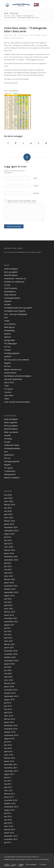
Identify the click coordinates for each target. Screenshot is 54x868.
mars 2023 (9, 576)
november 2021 (11, 618)
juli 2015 (8, 842)
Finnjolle (7, 435)
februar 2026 (10, 505)
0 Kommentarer (23, 35)
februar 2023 (10, 579)
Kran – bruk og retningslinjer (16, 314)
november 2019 (11, 690)
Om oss (7, 347)
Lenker (7, 321)
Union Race (9, 395)
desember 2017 (11, 764)
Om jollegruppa (10, 343)
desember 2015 (11, 836)
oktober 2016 (10, 803)
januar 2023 (9, 582)
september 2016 (11, 807)
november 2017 (11, 768)
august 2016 (9, 810)
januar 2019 (9, 722)
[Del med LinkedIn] (31, 143)
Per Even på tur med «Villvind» (17, 360)
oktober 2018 (10, 732)
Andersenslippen (11, 269)
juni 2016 (8, 816)
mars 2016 (9, 826)
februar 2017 (10, 794)
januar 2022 (9, 615)
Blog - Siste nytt (11, 13)
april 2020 (8, 677)
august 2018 (9, 738)
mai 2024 (8, 540)
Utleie (7, 399)
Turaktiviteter (10, 471)
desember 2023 (11, 556)
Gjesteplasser (10, 291)
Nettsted (36, 193)
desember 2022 (11, 586)
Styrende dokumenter (13, 379)
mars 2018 (9, 755)
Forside (44, 35)
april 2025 (8, 514)
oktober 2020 (10, 657)
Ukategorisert (10, 474)
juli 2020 (8, 667)
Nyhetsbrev (9, 455)
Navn (36, 178)
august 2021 (9, 625)
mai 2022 (8, 602)
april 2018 (8, 751)
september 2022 (11, 592)
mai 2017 (8, 784)
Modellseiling (9, 330)
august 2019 (9, 699)
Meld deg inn (9, 327)
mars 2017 (9, 790)
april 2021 (8, 638)
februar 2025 (10, 521)
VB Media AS (45, 859)
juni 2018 (8, 745)
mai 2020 (8, 673)
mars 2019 (9, 716)
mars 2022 (9, 608)
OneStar (7, 350)
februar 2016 (10, 829)
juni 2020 (8, 670)
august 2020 (9, 664)
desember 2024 (11, 527)
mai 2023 (8, 569)
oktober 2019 (10, 693)
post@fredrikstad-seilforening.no (15, 859)
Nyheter (7, 334)
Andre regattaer (36, 35)
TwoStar (8, 392)
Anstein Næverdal (18, 38)
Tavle (6, 386)
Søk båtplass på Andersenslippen (18, 376)
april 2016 (8, 823)
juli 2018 (8, 742)
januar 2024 (9, 553)
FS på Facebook (10, 288)
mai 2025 (8, 511)
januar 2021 (9, 647)
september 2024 (11, 530)
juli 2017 (8, 777)
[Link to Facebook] (48, 862)
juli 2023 (8, 563)
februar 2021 (10, 644)
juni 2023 (8, 566)
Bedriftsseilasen (11, 275)
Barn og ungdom (11, 272)
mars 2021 (9, 641)
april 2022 (8, 605)
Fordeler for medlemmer (14, 282)
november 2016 (11, 800)
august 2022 (9, 595)
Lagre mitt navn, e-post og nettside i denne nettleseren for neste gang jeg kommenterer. (23, 202)
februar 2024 (10, 550)
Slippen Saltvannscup (13, 369)
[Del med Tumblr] (38, 143)
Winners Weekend (12, 478)
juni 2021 (8, 631)
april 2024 (8, 543)
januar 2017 (9, 797)
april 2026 (8, 498)
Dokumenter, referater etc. (15, 278)
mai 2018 (8, 748)
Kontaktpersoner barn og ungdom (18, 308)
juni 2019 (8, 706)
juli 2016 (8, 813)
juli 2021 (8, 628)
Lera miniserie (10, 324)
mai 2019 (8, 709)
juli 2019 (8, 703)
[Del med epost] (46, 143)
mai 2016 (8, 820)
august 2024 (9, 534)
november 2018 (11, 729)
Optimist (8, 356)
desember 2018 (11, 725)
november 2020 (11, 654)
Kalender (8, 301)
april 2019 (8, 712)
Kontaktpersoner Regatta (15, 311)
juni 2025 (8, 508)
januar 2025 (9, 524)
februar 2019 (10, 719)
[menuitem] (7, 864)
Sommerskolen (10, 373)
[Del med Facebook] (8, 143)
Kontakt (7, 304)
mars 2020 (9, 680)
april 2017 (8, 787)
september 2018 (11, 735)
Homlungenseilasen (12, 298)
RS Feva (7, 366)
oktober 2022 (10, 589)
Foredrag (8, 439)
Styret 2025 (9, 382)
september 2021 (11, 621)
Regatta (6, 38)
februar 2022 (10, 612)
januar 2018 (9, 761)
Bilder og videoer (11, 432)
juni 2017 (8, 781)
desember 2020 (11, 651)
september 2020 (11, 660)
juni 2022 (8, 599)
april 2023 (8, 573)
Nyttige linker (10, 340)
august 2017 (9, 774)
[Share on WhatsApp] (23, 143)
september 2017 (11, 771)
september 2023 (11, 560)
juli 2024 (8, 537)
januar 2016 (9, 833)
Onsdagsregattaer (12, 353)
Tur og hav (9, 389)
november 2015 (11, 839)
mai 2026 (8, 495)
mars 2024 (9, 547)
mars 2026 (9, 501)
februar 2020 (10, 683)
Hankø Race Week (12, 445)
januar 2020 (9, 686)
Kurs (6, 317)
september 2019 (11, 696)
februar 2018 (10, 758)
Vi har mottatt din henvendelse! (17, 402)
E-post (36, 186)
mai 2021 (8, 634)
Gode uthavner (10, 295)
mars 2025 (9, 518)
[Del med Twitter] (16, 143)
